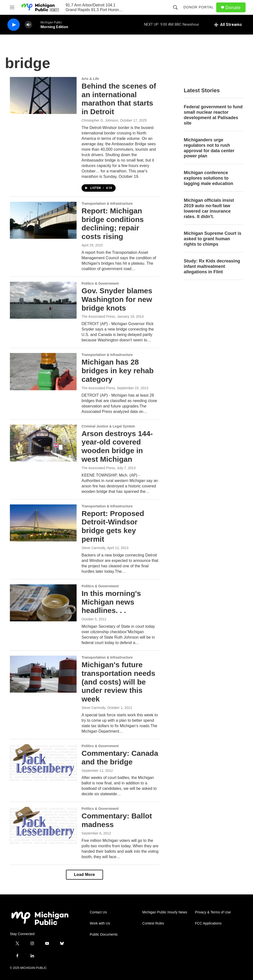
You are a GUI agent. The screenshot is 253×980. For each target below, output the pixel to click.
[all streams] (228, 25)
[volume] (28, 25)
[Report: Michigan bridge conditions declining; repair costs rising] (43, 220)
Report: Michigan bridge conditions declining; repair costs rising (113, 224)
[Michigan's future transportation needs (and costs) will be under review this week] (43, 674)
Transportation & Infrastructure (107, 203)
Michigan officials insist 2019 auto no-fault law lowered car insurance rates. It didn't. (209, 208)
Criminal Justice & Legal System (108, 426)
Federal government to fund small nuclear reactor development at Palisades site (213, 115)
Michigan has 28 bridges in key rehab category (118, 371)
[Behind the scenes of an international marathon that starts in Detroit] (43, 95)
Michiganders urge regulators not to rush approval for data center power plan (209, 148)
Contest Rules (153, 923)
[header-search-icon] (175, 7)
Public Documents (104, 934)
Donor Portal (199, 7)
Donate (233, 8)
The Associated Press (98, 316)
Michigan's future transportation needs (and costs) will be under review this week (118, 682)
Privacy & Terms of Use (213, 912)
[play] (14, 25)
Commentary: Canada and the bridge (120, 758)
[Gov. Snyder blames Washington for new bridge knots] (43, 300)
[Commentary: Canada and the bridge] (43, 763)
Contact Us (98, 912)
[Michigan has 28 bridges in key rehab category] (43, 371)
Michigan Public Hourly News (165, 912)
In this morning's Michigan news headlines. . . (111, 602)
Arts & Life (90, 79)
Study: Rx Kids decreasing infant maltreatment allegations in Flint (212, 266)
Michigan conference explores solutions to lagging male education (209, 178)
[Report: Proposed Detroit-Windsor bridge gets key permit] (43, 523)
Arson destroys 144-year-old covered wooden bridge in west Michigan (117, 446)
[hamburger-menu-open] (12, 7)
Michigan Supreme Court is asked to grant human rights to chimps (213, 239)
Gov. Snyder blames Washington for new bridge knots (117, 299)
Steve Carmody (93, 548)
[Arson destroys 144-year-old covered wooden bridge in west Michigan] (43, 443)
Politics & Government (100, 283)
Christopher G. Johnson (100, 120)
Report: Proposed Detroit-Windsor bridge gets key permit (113, 526)
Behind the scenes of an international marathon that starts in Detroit (119, 99)
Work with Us (100, 923)
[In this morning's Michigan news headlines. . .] (43, 603)
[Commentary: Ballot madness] (43, 825)
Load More (84, 875)
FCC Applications (208, 923)
